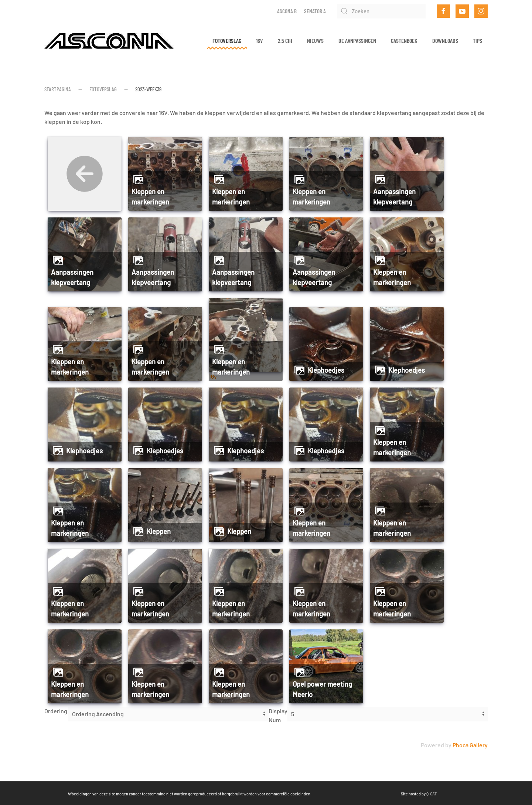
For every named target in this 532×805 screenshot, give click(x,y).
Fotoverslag (227, 40)
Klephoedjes (326, 370)
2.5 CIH (285, 40)
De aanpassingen (357, 40)
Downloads (445, 40)
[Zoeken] (381, 11)
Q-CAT (323, 794)
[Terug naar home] (109, 41)
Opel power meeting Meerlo (322, 689)
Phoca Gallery (470, 745)
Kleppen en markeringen (150, 197)
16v (260, 40)
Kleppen (159, 531)
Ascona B (287, 11)
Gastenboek (404, 40)
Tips (478, 40)
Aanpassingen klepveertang (394, 197)
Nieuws (315, 40)
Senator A (315, 11)
